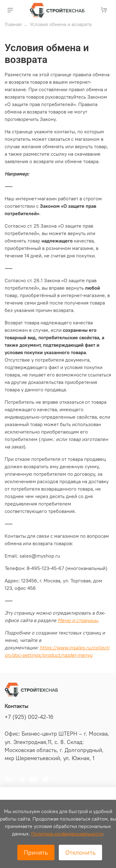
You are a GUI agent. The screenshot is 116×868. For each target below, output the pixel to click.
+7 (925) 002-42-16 (29, 717)
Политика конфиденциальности (67, 834)
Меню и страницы (78, 620)
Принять (36, 852)
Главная (13, 24)
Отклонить (80, 852)
